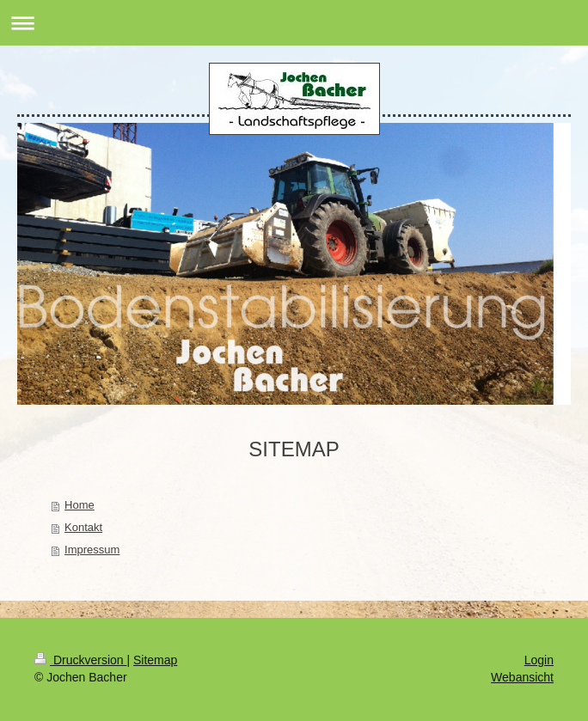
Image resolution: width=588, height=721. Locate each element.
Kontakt (83, 527)
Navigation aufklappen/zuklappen (294, 23)
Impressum (92, 550)
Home (80, 505)
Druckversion (80, 660)
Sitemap (155, 660)
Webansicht (522, 677)
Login (539, 660)
